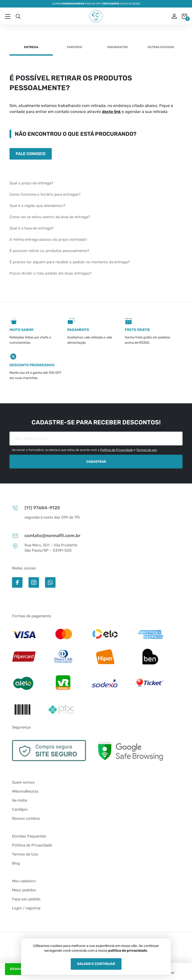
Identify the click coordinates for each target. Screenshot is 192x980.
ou (171, 16)
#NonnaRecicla (25, 791)
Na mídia (19, 800)
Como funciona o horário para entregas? (45, 194)
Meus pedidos (24, 890)
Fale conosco (31, 154)
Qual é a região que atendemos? (37, 206)
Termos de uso (146, 450)
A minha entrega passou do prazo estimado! (48, 239)
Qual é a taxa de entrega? (31, 228)
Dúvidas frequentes (29, 836)
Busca (18, 16)
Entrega (31, 47)
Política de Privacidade (117, 450)
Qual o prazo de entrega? (31, 183)
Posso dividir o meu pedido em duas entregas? (50, 273)
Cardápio (74, 47)
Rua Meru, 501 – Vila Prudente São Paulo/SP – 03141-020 (45, 548)
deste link (111, 112)
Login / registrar (26, 908)
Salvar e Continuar (96, 964)
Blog (16, 863)
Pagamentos (117, 47)
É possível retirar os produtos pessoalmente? (49, 251)
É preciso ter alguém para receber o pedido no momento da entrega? (70, 262)
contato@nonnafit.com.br (46, 536)
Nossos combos (26, 818)
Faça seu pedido (26, 899)
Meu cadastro (24, 881)
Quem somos (23, 782)
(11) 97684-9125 (36, 508)
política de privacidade (128, 951)
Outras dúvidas (161, 47)
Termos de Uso (25, 854)
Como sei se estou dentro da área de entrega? (50, 217)
